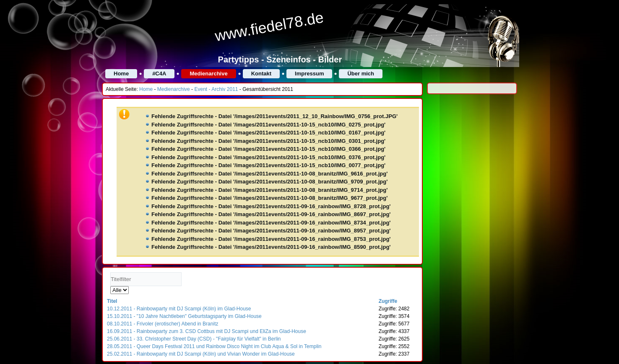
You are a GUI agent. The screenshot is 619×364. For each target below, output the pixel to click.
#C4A (159, 74)
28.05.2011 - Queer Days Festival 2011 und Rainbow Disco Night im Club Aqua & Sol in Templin (214, 346)
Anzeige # (111, 286)
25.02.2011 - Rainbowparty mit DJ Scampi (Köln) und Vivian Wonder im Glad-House (201, 354)
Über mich (361, 74)
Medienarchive (208, 74)
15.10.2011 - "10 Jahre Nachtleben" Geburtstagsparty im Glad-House (184, 316)
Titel (112, 301)
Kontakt (261, 74)
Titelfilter (111, 272)
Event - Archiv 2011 (216, 89)
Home (121, 74)
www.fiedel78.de (269, 27)
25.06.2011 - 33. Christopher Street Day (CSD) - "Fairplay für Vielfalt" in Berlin (194, 339)
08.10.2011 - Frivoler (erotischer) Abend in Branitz (163, 324)
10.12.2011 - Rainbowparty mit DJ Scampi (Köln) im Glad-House (179, 309)
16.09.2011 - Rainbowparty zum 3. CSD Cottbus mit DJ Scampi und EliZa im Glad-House (207, 331)
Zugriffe (388, 301)
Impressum (309, 74)
